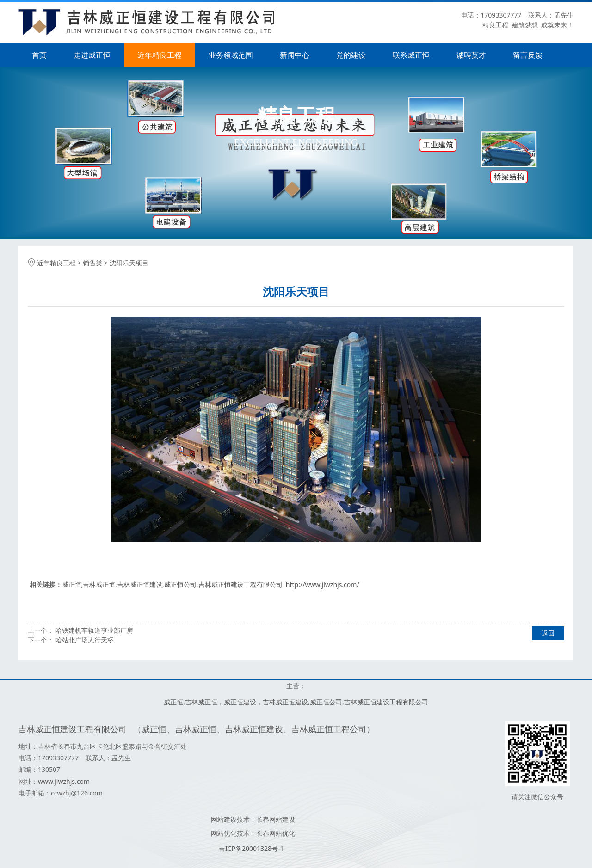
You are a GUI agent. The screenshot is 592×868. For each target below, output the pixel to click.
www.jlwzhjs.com (64, 781)
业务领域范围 (231, 55)
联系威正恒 (411, 55)
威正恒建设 (240, 702)
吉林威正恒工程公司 (329, 729)
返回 (548, 633)
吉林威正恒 (99, 584)
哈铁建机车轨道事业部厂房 (94, 630)
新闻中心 (295, 55)
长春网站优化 (276, 833)
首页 (39, 55)
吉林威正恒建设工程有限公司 (240, 584)
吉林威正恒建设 (140, 584)
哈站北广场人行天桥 (85, 640)
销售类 (92, 263)
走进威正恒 (92, 55)
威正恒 (72, 584)
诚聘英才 (471, 55)
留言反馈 (528, 55)
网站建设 (224, 819)
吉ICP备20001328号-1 (251, 848)
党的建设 (351, 55)
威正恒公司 (180, 584)
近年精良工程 (160, 55)
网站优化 (224, 833)
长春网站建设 (276, 819)
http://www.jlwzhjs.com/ (323, 584)
